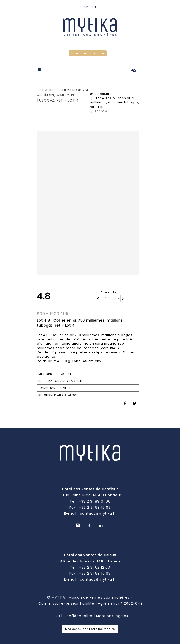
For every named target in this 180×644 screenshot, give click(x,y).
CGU (56, 616)
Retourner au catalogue (59, 395)
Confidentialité (78, 616)
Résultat (106, 94)
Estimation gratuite (88, 53)
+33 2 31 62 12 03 (95, 567)
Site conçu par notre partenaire (90, 629)
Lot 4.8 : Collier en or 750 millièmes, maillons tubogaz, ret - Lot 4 (115, 102)
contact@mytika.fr (98, 514)
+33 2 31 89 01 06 (95, 501)
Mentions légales (112, 616)
